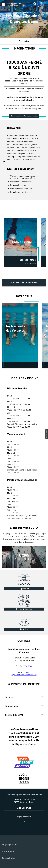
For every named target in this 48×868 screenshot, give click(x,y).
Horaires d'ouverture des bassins (24, 116)
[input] (35, 4)
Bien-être (24, 629)
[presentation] (45, 245)
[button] (3, 4)
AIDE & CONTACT (24, 808)
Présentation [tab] (32, 41)
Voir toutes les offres (24, 283)
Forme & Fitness (24, 609)
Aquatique (24, 589)
